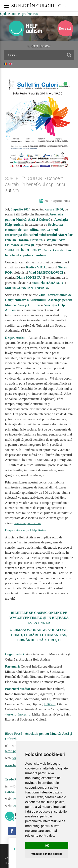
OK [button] (47, 846)
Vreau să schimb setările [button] (47, 854)
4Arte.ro (11, 714)
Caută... (4, 50)
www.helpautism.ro (28, 523)
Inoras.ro (24, 714)
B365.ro (50, 704)
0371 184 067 (39, 46)
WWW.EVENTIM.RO (26, 618)
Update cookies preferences (19, 14)
